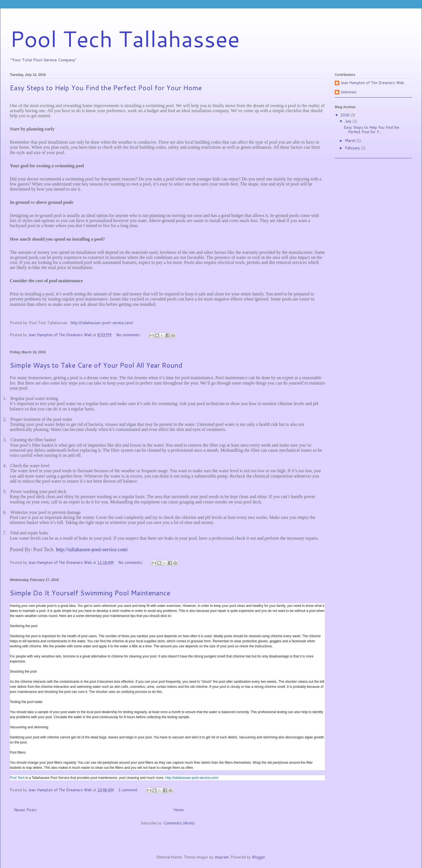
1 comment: (129, 790)
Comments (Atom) (179, 823)
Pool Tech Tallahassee (125, 38)
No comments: (129, 335)
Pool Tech (17, 778)
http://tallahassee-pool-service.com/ (102, 323)
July (349, 121)
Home (179, 810)
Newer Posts (25, 810)
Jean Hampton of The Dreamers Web (372, 83)
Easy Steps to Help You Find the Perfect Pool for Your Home (106, 88)
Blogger (259, 857)
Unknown (348, 92)
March (351, 141)
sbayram (222, 857)
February (353, 148)
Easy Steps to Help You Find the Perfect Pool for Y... (372, 130)
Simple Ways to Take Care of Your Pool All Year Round (96, 365)
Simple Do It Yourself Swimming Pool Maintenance (90, 593)
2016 (345, 115)
